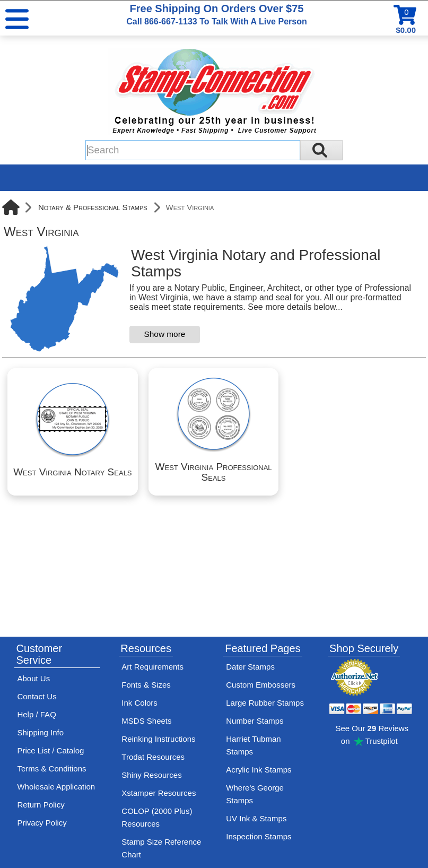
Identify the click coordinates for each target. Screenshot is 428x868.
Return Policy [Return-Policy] (41, 805)
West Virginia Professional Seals (214, 472)
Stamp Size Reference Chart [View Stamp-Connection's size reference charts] (161, 848)
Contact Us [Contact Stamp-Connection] (37, 696)
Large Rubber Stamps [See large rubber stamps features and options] (265, 703)
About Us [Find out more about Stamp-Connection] (33, 678)
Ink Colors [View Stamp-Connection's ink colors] (139, 703)
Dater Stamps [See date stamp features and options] (250, 667)
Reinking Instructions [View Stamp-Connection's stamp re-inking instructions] (158, 739)
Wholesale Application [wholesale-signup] (56, 787)
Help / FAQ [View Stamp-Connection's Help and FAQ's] (36, 714)
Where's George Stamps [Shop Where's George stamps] (255, 794)
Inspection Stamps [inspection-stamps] (259, 836)
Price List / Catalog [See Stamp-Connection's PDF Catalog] (50, 750)
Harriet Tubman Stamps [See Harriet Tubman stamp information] (253, 745)
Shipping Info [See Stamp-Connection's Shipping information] (40, 732)
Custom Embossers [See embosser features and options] (261, 685)
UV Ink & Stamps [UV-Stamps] (256, 818)
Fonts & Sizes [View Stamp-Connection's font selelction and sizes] (146, 685)
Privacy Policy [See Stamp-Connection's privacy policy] (42, 823)
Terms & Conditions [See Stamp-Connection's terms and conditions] (51, 769)
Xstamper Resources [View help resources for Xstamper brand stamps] (159, 793)
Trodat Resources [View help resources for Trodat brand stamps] (153, 757)
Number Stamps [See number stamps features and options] (255, 721)
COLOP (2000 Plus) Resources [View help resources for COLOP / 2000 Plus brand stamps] (157, 817)
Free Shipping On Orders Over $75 (216, 14)
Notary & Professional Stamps (93, 207)
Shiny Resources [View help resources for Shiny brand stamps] (151, 775)
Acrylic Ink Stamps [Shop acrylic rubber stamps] (259, 770)
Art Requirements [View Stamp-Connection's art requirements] (152, 667)
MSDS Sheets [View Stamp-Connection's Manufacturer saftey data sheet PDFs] (146, 721)
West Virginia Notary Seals (72, 472)
